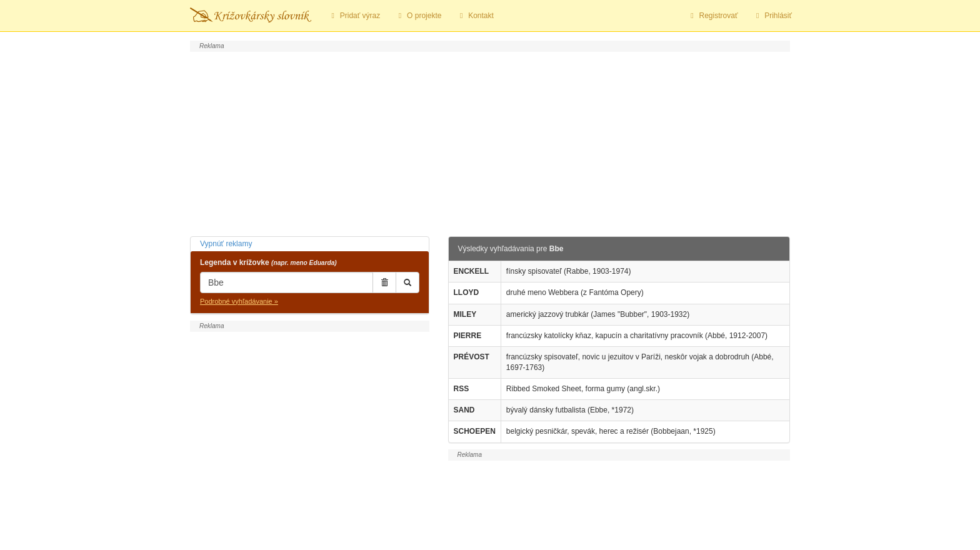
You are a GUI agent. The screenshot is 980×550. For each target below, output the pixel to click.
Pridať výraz (354, 16)
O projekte (418, 16)
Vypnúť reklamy (226, 244)
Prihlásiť (772, 16)
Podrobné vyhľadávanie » (239, 301)
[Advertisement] (490, 142)
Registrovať (713, 16)
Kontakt (475, 16)
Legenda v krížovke (268, 262)
